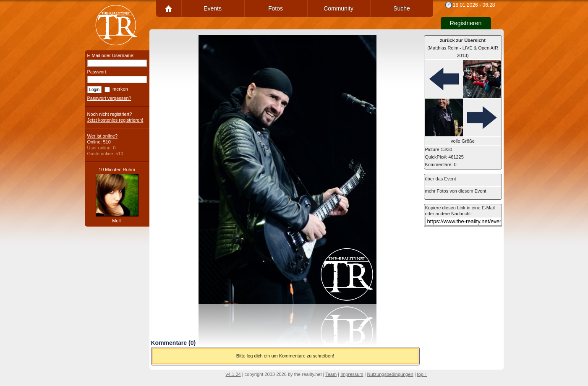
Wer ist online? (103, 136)
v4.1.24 (233, 374)
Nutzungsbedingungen (390, 374)
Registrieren (466, 23)
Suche (402, 8)
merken (120, 89)
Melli (117, 221)
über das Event (441, 179)
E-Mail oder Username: (111, 55)
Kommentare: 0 (441, 164)
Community (338, 8)
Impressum (352, 374)
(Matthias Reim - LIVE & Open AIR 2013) (463, 48)
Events (213, 8)
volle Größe (463, 141)
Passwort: (97, 72)
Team (331, 374)
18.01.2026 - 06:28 (474, 5)
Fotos (276, 8)
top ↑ (422, 374)
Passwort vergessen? (109, 98)
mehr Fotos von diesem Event (456, 191)
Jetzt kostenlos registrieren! (115, 120)
